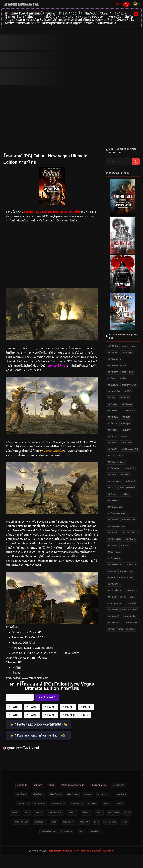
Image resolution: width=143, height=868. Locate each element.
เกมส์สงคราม (127, 404)
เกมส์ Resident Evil (130, 449)
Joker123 (60, 805)
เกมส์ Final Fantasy (116, 462)
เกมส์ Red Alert (131, 623)
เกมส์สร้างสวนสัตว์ (115, 565)
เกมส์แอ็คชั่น (112, 353)
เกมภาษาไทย (113, 385)
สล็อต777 (39, 814)
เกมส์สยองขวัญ (113, 391)
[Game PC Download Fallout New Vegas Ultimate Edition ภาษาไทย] (52, 623)
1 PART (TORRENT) (75, 715)
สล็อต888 (35, 824)
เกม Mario (112, 571)
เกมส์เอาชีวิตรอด (129, 385)
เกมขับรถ (126, 417)
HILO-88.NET (24, 795)
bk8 (83, 814)
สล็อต (50, 824)
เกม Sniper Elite (127, 597)
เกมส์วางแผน (127, 372)
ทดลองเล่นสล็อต (99, 805)
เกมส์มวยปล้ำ (130, 481)
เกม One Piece (114, 552)
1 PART (14, 707)
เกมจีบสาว (126, 430)
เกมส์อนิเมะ (112, 423)
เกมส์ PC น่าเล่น (129, 346)
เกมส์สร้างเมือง (113, 411)
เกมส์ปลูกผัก (126, 423)
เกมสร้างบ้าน (113, 520)
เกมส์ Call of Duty (115, 456)
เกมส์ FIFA (112, 475)
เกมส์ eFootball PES (116, 526)
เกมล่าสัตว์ (131, 603)
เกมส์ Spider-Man (128, 488)
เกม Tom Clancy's (115, 603)
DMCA (60, 786)
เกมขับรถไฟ (129, 468)
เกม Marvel (126, 443)
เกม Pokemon (113, 501)
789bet (70, 814)
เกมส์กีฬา (128, 391)
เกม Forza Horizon (130, 533)
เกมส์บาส (111, 629)
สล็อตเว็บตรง (44, 795)
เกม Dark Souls (114, 623)
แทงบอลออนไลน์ (115, 814)
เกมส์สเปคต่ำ (113, 372)
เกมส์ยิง (123, 378)
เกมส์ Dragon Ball (115, 507)
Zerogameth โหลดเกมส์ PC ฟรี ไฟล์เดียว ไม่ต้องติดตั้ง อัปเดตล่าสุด (81, 862)
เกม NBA (111, 578)
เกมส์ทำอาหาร (132, 591)
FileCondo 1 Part (20, 697)
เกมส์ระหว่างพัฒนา (127, 629)
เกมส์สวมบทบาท (114, 359)
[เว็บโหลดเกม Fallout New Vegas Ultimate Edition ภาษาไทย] (52, 434)
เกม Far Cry (112, 494)
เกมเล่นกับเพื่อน (130, 616)
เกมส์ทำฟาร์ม (129, 411)
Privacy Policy (112, 786)
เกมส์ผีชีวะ (125, 475)
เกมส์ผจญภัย (127, 353)
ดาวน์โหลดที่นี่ (47, 697)
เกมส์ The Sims (129, 520)
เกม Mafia (125, 546)
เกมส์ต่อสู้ (111, 398)
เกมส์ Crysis (131, 539)
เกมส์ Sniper (113, 610)
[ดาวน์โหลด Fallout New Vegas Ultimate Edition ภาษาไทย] (52, 513)
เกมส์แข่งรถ (112, 443)
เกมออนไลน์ (112, 533)
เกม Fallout (131, 565)
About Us (26, 786)
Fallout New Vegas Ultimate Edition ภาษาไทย (52, 212)
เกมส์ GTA (112, 488)
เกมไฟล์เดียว (113, 346)
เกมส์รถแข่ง (112, 404)
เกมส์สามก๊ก (112, 449)
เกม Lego (126, 494)
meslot (120, 795)
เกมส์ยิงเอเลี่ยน (113, 468)
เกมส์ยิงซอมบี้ (113, 417)
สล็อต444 (23, 814)
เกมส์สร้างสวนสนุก (130, 610)
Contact (44, 786)
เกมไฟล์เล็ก (124, 398)
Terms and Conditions (83, 786)
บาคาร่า (55, 814)
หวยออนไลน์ (120, 805)
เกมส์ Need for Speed (117, 513)
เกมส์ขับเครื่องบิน (114, 591)
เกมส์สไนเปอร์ (113, 616)
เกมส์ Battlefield (114, 539)
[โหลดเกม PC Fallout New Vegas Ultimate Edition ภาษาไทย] (52, 340)
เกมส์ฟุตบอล (112, 430)
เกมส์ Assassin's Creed (117, 436)
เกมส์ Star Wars (114, 481)
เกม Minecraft (126, 571)
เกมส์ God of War (115, 558)
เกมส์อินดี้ (111, 378)
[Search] (126, 4)
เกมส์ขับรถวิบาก (114, 584)
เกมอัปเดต (112, 597)
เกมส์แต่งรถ (112, 546)
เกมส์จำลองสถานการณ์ (117, 366)
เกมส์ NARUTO (125, 578)
